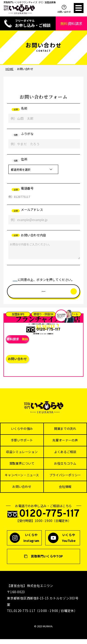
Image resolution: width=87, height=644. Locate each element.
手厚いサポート (22, 445)
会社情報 (65, 492)
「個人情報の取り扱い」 (25, 280)
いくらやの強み (22, 434)
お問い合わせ (64, 9)
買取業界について (22, 468)
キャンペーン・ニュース (22, 480)
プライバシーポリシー (65, 480)
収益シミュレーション (22, 457)
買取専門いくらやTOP (47, 561)
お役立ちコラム (65, 468)
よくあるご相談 (65, 457)
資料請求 (71, 23)
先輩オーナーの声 (65, 445)
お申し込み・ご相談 (32, 23)
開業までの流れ (65, 434)
